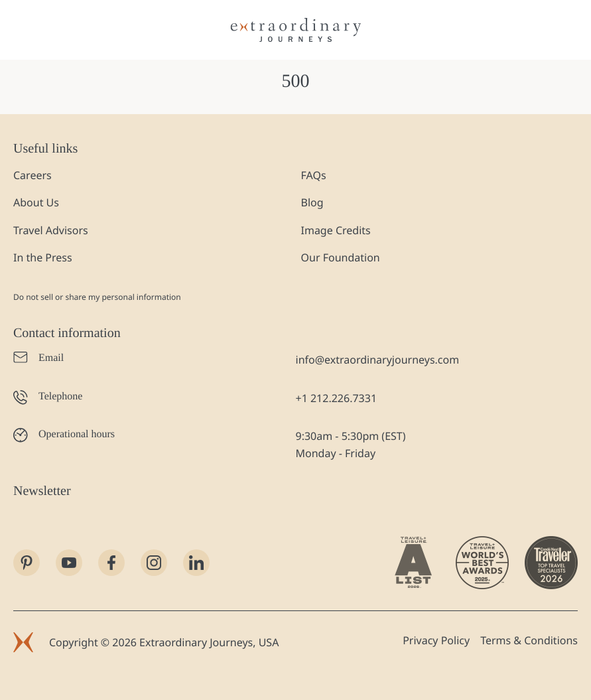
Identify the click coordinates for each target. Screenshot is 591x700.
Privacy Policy (436, 640)
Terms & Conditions (529, 640)
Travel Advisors (51, 230)
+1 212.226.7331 (337, 398)
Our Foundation (341, 257)
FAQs (314, 175)
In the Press (43, 257)
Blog (312, 202)
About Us (36, 202)
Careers (33, 175)
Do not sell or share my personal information (97, 297)
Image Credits (336, 230)
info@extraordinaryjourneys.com (378, 360)
